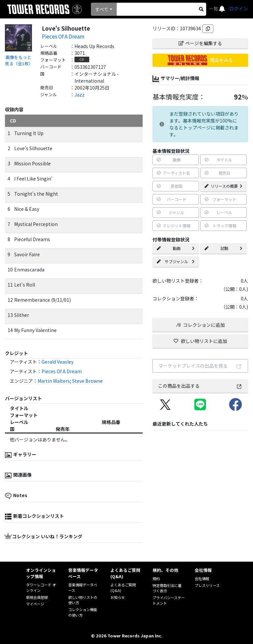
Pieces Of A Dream (63, 36)
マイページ (35, 604)
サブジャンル (176, 261)
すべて (102, 9)
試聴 (224, 248)
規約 (156, 578)
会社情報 (202, 578)
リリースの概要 (224, 186)
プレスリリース (207, 585)
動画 (176, 248)
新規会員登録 (37, 597)
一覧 (214, 9)
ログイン (239, 9)
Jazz (80, 95)
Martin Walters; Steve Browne (70, 381)
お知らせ (118, 597)
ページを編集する (200, 43)
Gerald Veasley (57, 362)
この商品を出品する (200, 386)
